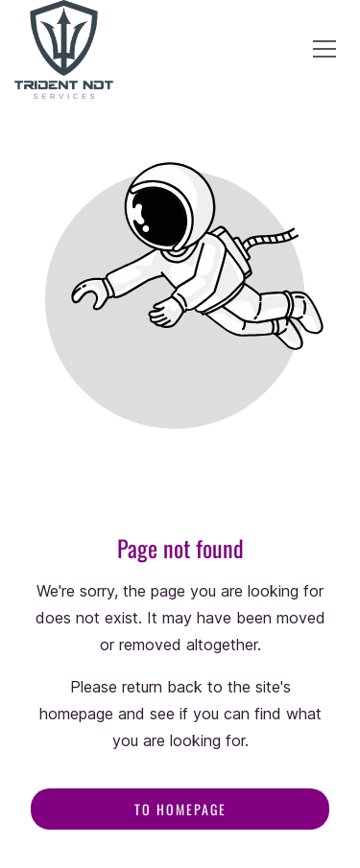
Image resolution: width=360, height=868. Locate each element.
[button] (324, 49)
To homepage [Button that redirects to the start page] (180, 809)
